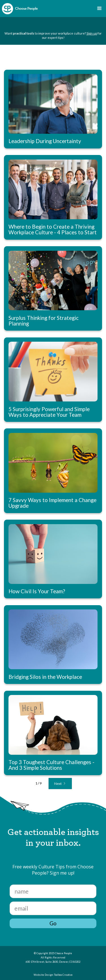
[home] (20, 9)
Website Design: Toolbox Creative (53, 975)
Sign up (92, 33)
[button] (99, 8)
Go (53, 923)
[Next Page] (60, 784)
